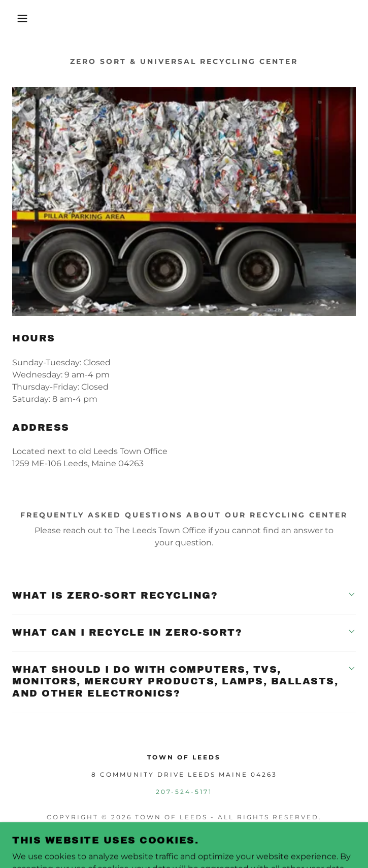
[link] (184, 842)
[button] (24, 18)
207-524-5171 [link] (184, 792)
